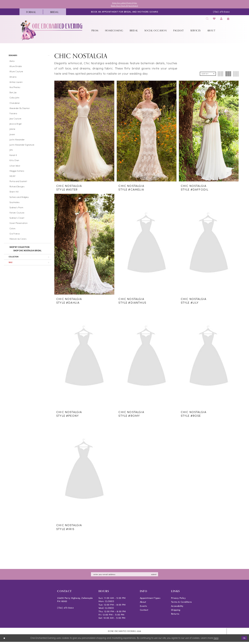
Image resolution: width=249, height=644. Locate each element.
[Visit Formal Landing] (31, 13)
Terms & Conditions (181, 604)
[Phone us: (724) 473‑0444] (221, 13)
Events (143, 608)
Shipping (176, 612)
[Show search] (207, 20)
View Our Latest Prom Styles (124, 3)
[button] (221, 20)
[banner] (52, 31)
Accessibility (177, 608)
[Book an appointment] (124, 13)
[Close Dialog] (5, 640)
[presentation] (84, 132)
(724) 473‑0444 (65, 610)
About (143, 604)
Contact (144, 612)
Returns (175, 616)
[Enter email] (124, 576)
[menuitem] (31, 13)
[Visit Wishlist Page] (214, 20)
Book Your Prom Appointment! (124, 6)
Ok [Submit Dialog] (244, 640)
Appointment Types (150, 600)
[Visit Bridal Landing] (55, 13)
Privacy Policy (178, 600)
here (216, 640)
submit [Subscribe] (159, 576)
